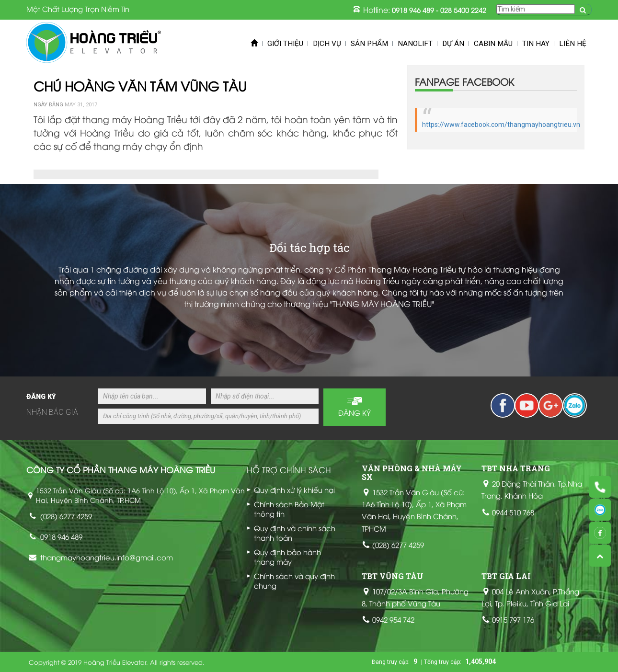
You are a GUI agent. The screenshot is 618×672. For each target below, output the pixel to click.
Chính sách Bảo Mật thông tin (289, 509)
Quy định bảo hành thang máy (287, 557)
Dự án (453, 44)
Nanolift (415, 44)
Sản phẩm (369, 44)
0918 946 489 (413, 10)
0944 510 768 (513, 512)
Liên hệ (573, 44)
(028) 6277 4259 (66, 516)
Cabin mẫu (493, 44)
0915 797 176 (513, 619)
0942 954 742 (393, 619)
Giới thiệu (285, 44)
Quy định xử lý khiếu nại (294, 490)
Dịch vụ (327, 44)
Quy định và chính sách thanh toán (295, 533)
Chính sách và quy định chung (294, 581)
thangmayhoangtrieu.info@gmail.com (107, 557)
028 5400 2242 (463, 10)
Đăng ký (355, 412)
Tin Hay (536, 44)
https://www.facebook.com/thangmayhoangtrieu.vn (501, 125)
